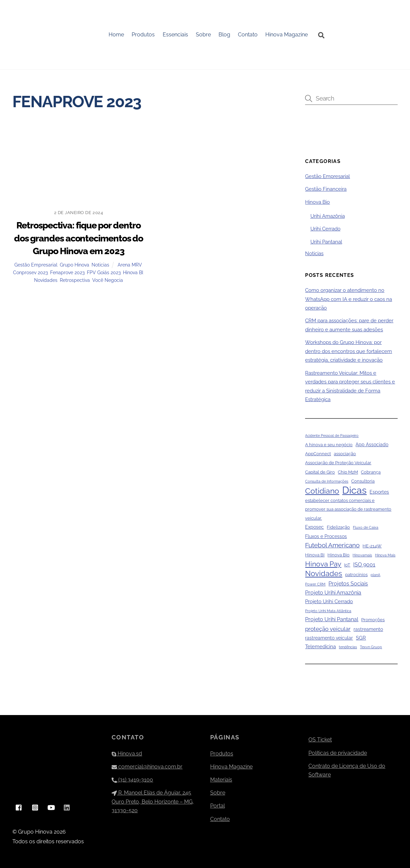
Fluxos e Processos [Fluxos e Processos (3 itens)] (326, 536)
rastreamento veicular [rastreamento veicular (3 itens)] (329, 638)
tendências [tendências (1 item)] (348, 647)
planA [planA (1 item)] (375, 575)
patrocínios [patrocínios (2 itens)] (356, 575)
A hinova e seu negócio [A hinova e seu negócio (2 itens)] (329, 445)
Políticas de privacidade (338, 753)
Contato (248, 35)
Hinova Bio (317, 202)
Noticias (100, 265)
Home (117, 35)
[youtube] (51, 807)
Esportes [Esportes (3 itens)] (379, 492)
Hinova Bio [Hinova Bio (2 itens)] (338, 555)
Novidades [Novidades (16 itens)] (324, 574)
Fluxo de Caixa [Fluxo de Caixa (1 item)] (366, 528)
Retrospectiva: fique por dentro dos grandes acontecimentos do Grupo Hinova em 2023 (79, 238)
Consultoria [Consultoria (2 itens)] (363, 481)
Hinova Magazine (287, 35)
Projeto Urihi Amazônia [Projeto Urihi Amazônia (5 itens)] (333, 593)
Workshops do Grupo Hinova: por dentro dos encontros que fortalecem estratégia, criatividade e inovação (349, 352)
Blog (225, 35)
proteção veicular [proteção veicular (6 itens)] (328, 629)
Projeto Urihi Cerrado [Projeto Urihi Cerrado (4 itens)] (329, 602)
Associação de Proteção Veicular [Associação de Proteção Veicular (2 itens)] (338, 463)
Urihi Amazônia (328, 216)
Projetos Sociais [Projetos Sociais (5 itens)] (348, 584)
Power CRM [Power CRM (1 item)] (315, 584)
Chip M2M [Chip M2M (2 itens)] (348, 472)
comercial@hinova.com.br (147, 767)
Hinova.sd (127, 754)
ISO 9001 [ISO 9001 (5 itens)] (364, 565)
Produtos (144, 35)
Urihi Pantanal (326, 242)
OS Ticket (320, 740)
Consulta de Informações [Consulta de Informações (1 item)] (327, 482)
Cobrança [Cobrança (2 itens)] (371, 472)
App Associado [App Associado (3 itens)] (372, 445)
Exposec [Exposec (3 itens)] (314, 527)
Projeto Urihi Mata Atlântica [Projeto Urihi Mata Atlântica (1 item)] (328, 611)
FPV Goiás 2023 (104, 272)
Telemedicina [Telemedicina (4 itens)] (320, 647)
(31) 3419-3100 (132, 780)
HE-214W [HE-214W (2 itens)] (372, 546)
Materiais (221, 780)
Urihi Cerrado (325, 229)
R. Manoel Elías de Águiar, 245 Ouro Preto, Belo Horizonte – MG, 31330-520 (153, 802)
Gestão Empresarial (36, 265)
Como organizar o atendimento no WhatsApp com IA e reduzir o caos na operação (349, 299)
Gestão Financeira (326, 189)
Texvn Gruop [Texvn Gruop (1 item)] (371, 647)
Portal (218, 806)
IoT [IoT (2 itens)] (347, 565)
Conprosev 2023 (30, 272)
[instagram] (35, 807)
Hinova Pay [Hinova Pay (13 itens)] (323, 564)
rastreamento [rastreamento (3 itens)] (368, 629)
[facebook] (19, 807)
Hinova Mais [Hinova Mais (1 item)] (385, 555)
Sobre (203, 35)
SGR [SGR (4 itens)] (361, 638)
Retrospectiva (75, 280)
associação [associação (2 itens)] (345, 454)
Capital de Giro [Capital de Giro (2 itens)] (320, 472)
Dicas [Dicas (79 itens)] (354, 490)
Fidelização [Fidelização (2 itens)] (338, 528)
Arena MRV (130, 265)
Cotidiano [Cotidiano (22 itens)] (322, 491)
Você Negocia (108, 280)
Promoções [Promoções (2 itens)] (373, 620)
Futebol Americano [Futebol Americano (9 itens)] (332, 545)
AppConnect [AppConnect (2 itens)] (318, 454)
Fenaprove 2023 (67, 272)
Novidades (46, 280)
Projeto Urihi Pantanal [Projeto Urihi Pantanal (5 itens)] (332, 620)
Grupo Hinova (75, 265)
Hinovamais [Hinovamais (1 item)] (362, 555)
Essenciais (175, 35)
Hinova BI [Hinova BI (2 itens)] (315, 555)
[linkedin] (67, 807)
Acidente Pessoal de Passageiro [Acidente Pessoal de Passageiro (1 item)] (332, 436)
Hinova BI (133, 272)
